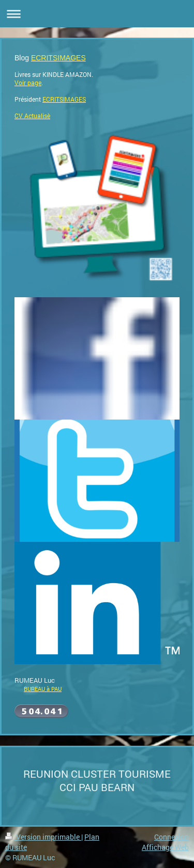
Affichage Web (165, 847)
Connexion (171, 837)
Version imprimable (43, 837)
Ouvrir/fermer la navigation (97, 14)
